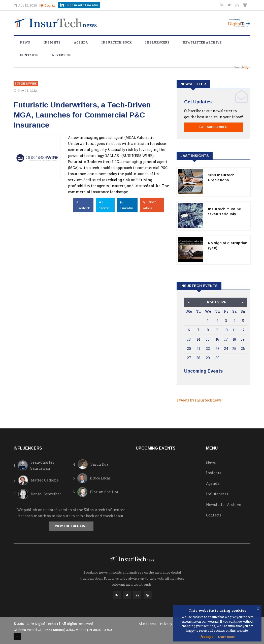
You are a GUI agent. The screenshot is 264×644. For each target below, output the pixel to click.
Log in (48, 5)
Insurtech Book (117, 42)
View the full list (71, 526)
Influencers (157, 42)
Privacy (166, 624)
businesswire (26, 84)
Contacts (29, 55)
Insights (52, 42)
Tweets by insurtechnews (199, 400)
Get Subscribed (213, 127)
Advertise (61, 55)
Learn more (226, 637)
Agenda (81, 42)
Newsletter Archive (202, 42)
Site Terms (147, 624)
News (25, 42)
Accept (207, 637)
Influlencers (217, 494)
